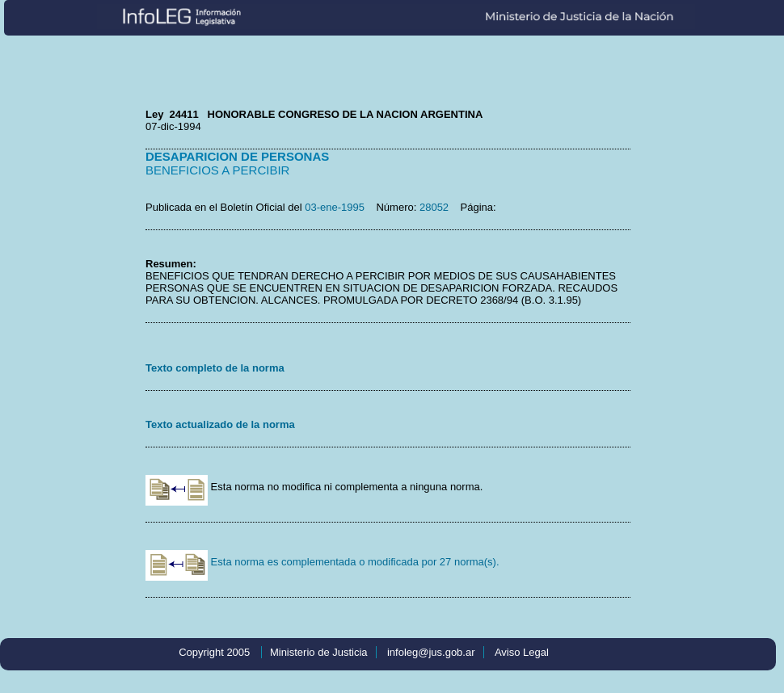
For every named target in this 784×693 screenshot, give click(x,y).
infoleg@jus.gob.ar (431, 652)
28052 (434, 207)
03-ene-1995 (335, 207)
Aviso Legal (522, 652)
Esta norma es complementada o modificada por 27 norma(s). (322, 562)
